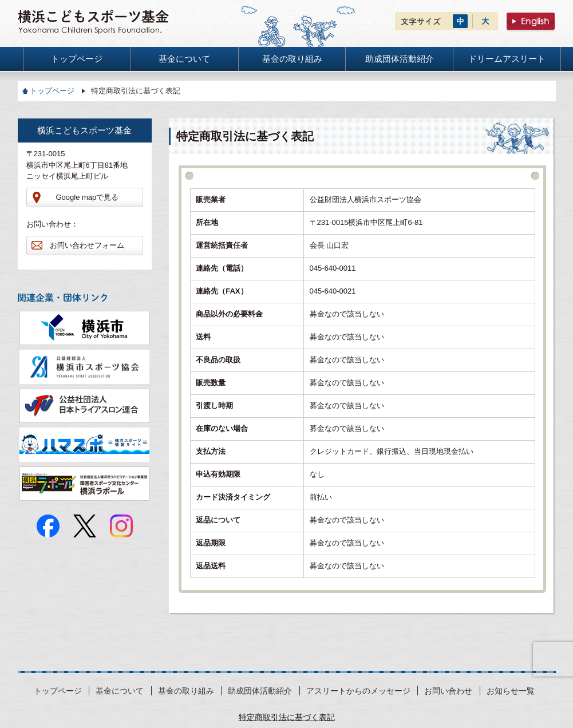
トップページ (52, 91)
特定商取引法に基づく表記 (287, 717)
